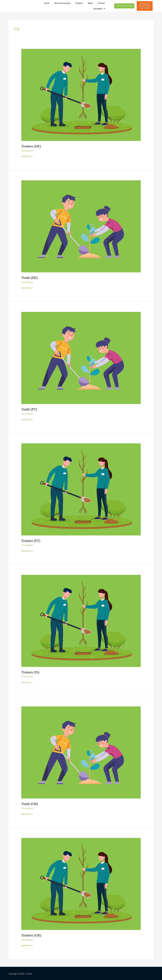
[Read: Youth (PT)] (81, 358)
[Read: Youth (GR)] (81, 752)
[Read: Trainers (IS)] (81, 620)
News (90, 3)
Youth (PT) (29, 409)
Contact (101, 3)
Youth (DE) (30, 278)
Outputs (79, 3)
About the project (62, 3)
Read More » (27, 156)
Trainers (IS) (31, 672)
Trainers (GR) (31, 935)
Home (47, 3)
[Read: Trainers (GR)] (81, 883)
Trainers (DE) (31, 146)
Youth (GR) (30, 803)
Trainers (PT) (31, 540)
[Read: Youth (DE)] (81, 226)
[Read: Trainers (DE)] (81, 95)
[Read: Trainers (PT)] (81, 489)
